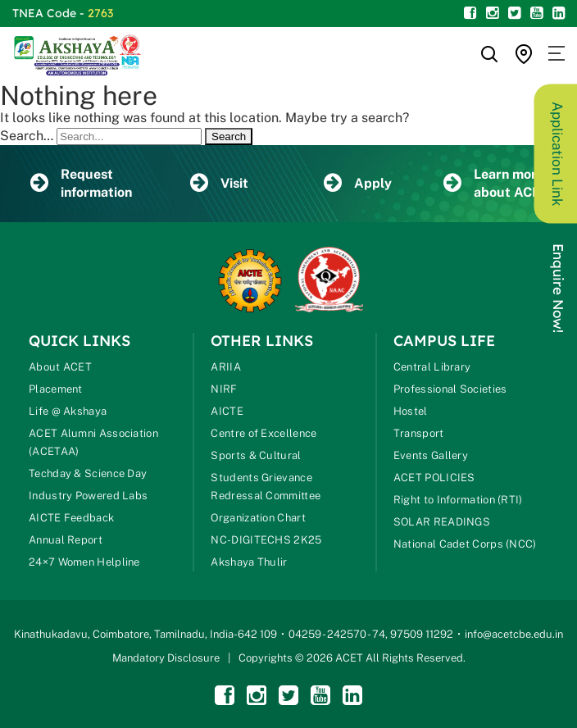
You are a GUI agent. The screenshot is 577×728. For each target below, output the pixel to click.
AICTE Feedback (71, 518)
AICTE (227, 411)
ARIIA (226, 367)
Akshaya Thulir (249, 562)
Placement (56, 389)
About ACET (60, 367)
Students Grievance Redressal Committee (266, 487)
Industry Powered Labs (88, 496)
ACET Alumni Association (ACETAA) (93, 442)
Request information (81, 183)
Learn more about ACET (496, 183)
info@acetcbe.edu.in (514, 634)
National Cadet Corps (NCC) (465, 544)
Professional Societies (450, 389)
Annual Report (66, 540)
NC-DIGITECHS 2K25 (266, 540)
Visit (219, 184)
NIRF (224, 389)
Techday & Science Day (88, 473)
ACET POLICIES (434, 478)
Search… (27, 136)
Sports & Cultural (256, 455)
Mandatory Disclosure (166, 658)
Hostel (411, 411)
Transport (419, 433)
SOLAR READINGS (442, 522)
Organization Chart (258, 518)
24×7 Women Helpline (84, 562)
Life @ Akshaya (68, 411)
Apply (358, 184)
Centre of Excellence (264, 433)
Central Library (432, 367)
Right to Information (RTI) (458, 500)
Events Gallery (431, 455)
